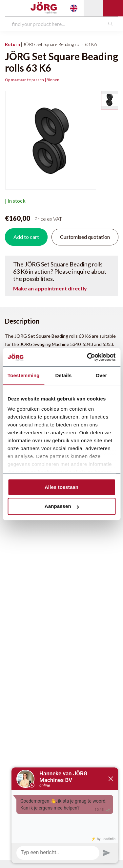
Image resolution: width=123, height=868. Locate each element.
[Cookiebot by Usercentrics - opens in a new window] (88, 357)
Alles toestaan (61, 487)
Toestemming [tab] (24, 375)
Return (12, 44)
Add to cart (26, 237)
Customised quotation (85, 237)
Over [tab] (102, 375)
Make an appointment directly (50, 288)
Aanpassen (62, 506)
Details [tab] (63, 375)
